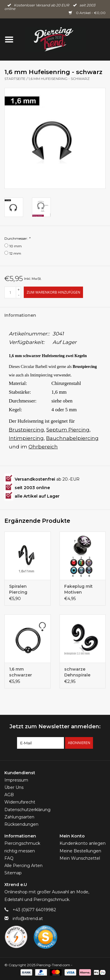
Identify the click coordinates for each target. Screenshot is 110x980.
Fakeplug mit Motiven (78, 589)
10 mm (16, 246)
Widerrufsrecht (20, 802)
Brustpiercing (26, 430)
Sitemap (13, 873)
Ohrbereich (43, 447)
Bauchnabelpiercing (72, 438)
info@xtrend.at (28, 919)
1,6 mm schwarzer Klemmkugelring (27, 672)
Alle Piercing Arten (23, 866)
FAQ (9, 858)
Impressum (16, 780)
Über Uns (14, 787)
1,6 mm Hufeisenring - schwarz (59, 79)
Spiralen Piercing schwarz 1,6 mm (26, 589)
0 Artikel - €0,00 (87, 13)
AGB (9, 795)
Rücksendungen (21, 824)
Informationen (20, 315)
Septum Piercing (68, 430)
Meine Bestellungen (80, 851)
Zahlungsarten (19, 817)
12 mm (15, 253)
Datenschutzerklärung (27, 810)
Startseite (15, 79)
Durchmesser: (17, 238)
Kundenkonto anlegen (83, 843)
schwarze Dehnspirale (77, 672)
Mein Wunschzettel (80, 858)
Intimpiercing (26, 438)
